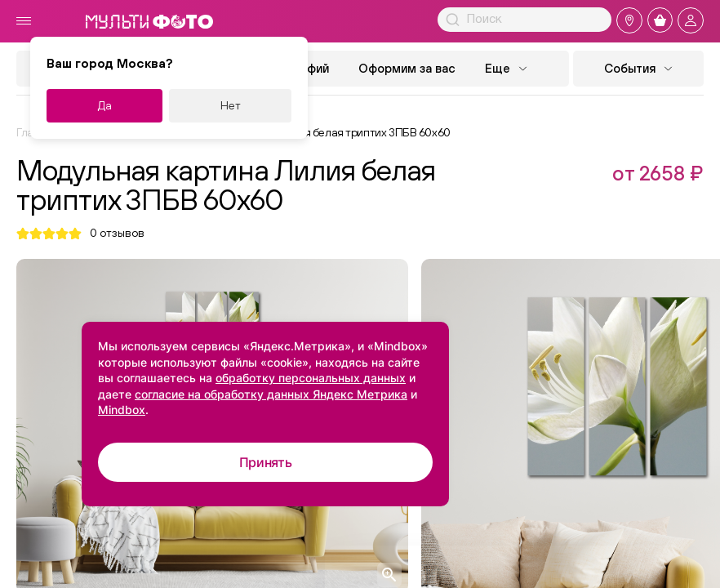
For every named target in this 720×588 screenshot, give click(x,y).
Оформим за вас (407, 68)
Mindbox (122, 410)
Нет (231, 105)
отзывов (117, 233)
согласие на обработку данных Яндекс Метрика (271, 394)
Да (105, 105)
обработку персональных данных (311, 378)
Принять (266, 462)
